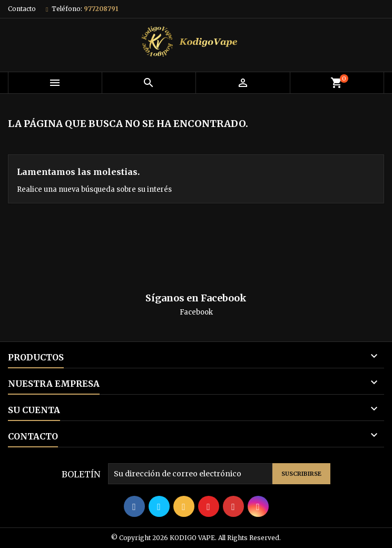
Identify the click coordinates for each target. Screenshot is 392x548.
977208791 (101, 9)
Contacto (22, 9)
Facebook (196, 312)
